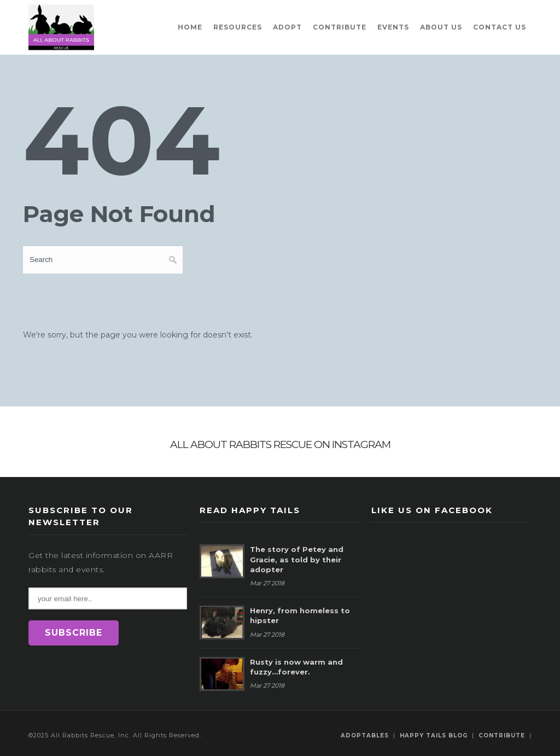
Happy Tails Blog (434, 735)
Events (393, 27)
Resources (238, 27)
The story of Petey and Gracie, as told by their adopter (297, 559)
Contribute (340, 27)
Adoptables (365, 735)
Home (190, 27)
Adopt (287, 27)
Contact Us (500, 27)
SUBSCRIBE (74, 633)
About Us (441, 27)
